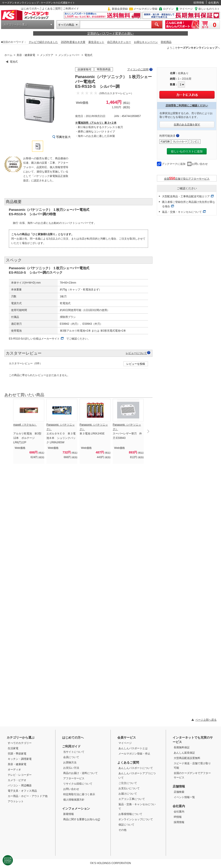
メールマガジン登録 (145, 9)
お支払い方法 (71, 768)
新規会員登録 (120, 9)
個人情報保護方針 (74, 800)
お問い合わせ (200, 164)
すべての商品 (66, 25)
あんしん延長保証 (184, 753)
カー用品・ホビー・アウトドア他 (28, 796)
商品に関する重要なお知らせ (82, 819)
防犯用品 (166, 42)
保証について (126, 825)
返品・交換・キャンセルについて (182, 212)
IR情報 (178, 817)
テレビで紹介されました (43, 42)
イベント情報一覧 (184, 797)
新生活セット (96, 42)
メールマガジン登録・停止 (134, 754)
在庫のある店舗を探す (187, 125)
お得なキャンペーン (146, 42)
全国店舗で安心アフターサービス (187, 178)
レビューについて (136, 353)
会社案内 (213, 3)
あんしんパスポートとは (133, 748)
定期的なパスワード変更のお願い (110, 33)
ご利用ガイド (71, 9)
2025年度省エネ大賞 (73, 42)
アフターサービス (74, 778)
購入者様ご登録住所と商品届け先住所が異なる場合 (189, 204)
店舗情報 (179, 786)
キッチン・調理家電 (20, 759)
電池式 (88, 55)
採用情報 (199, 3)
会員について (71, 757)
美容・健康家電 (26, 55)
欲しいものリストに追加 (187, 151)
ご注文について (128, 783)
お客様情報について (130, 814)
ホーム (8, 55)
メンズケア (47, 55)
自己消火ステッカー (119, 42)
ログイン (168, 9)
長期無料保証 (182, 747)
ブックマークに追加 (173, 164)
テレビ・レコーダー (20, 775)
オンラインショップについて (136, 819)
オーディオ (14, 770)
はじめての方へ (30, 9)
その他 (122, 830)
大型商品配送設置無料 (187, 758)
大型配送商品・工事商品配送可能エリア (186, 196)
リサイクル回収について (78, 784)
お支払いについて (129, 788)
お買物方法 (70, 762)
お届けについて (128, 794)
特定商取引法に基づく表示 (79, 794)
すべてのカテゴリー (20, 743)
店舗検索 (179, 792)
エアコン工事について (132, 799)
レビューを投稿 (136, 364)
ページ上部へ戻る (206, 720)
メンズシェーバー (69, 55)
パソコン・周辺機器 (20, 785)
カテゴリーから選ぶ (15, 25)
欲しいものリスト (209, 9)
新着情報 (69, 814)
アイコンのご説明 (138, 69)
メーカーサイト (50, 339)
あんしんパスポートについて (136, 768)
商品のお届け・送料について (80, 773)
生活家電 (13, 748)
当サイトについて (74, 752)
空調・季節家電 (17, 754)
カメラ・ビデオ (17, 780)
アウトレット (16, 801)
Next (148, 431)
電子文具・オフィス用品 (22, 791)
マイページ (186, 9)
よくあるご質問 (51, 9)
